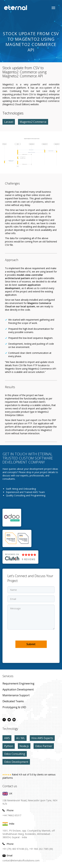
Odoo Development (16, 762)
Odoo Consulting (15, 754)
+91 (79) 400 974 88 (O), (16, 849)
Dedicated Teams (13, 701)
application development (18, 689)
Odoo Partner (44, 746)
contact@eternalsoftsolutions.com (21, 860)
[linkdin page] (14, 720)
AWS (7, 738)
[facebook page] (4, 720)
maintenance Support (16, 695)
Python (9, 746)
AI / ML (21, 738)
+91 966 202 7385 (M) (41, 849)
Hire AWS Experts (42, 738)
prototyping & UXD (14, 707)
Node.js (24, 746)
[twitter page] (9, 720)
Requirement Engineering (18, 683)
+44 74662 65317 (12, 815)
